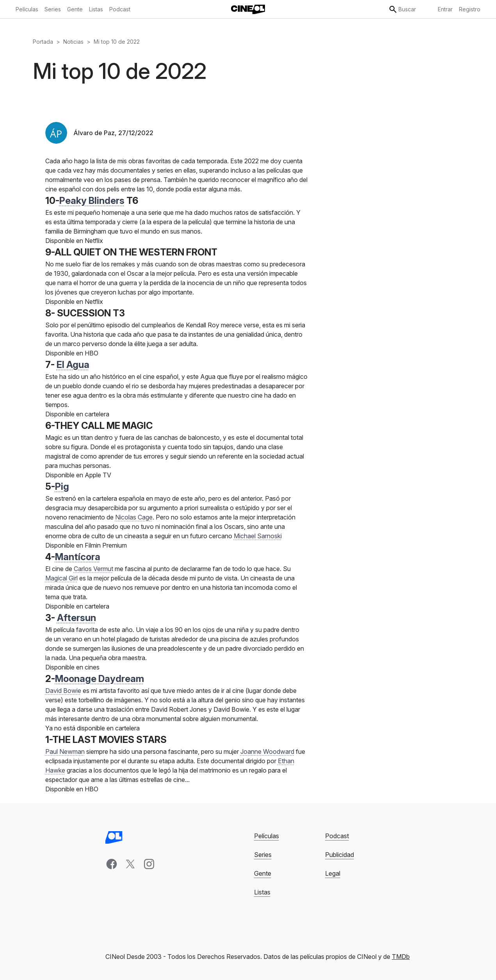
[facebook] (112, 864)
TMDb (401, 957)
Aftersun (76, 618)
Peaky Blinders (92, 201)
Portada (43, 42)
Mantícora (78, 557)
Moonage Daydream (100, 679)
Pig (62, 486)
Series (263, 855)
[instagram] (149, 864)
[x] (130, 864)
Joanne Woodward (267, 752)
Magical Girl (61, 578)
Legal (333, 873)
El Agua (73, 365)
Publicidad (340, 855)
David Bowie (63, 691)
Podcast (337, 836)
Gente (263, 873)
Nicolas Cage (134, 517)
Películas (267, 836)
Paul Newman (65, 752)
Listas (262, 892)
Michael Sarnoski (258, 536)
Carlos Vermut (93, 569)
